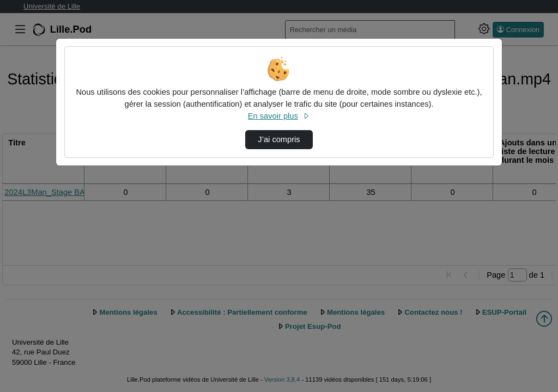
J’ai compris (279, 139)
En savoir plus (279, 116)
